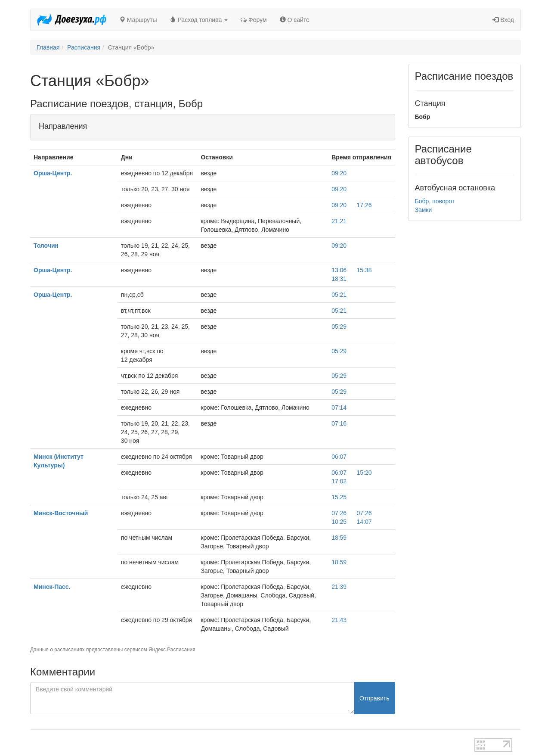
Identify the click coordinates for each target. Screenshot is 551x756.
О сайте (295, 20)
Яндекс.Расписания (172, 650)
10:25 (339, 522)
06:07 (339, 457)
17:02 (339, 481)
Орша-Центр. (53, 173)
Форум (254, 20)
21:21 (339, 221)
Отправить (374, 698)
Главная (48, 47)
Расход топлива (199, 20)
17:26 (364, 205)
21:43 (339, 620)
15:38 (364, 270)
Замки (424, 210)
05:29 (339, 327)
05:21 (339, 295)
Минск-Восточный (61, 513)
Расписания (84, 47)
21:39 (339, 587)
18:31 (339, 279)
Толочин (46, 246)
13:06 (339, 270)
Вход (503, 20)
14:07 (364, 522)
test (245, 743)
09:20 (339, 173)
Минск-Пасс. (52, 587)
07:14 (339, 408)
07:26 (339, 513)
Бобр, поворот (435, 201)
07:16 (339, 423)
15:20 (364, 473)
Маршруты (138, 20)
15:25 (339, 497)
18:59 (339, 538)
